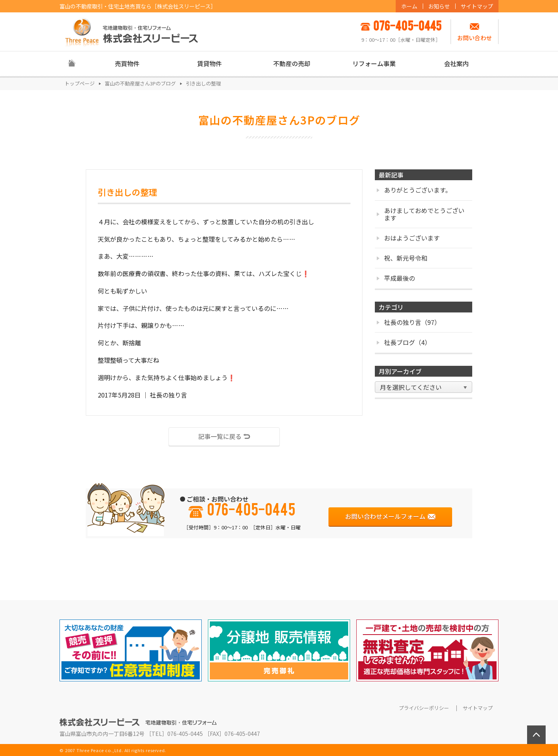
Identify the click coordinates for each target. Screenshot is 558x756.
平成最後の (396, 278)
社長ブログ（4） (404, 342)
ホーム (409, 6)
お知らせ (439, 6)
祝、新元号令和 (402, 258)
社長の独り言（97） (409, 322)
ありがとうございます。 (414, 190)
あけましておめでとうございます (421, 214)
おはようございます (408, 238)
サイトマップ (477, 6)
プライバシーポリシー (424, 708)
